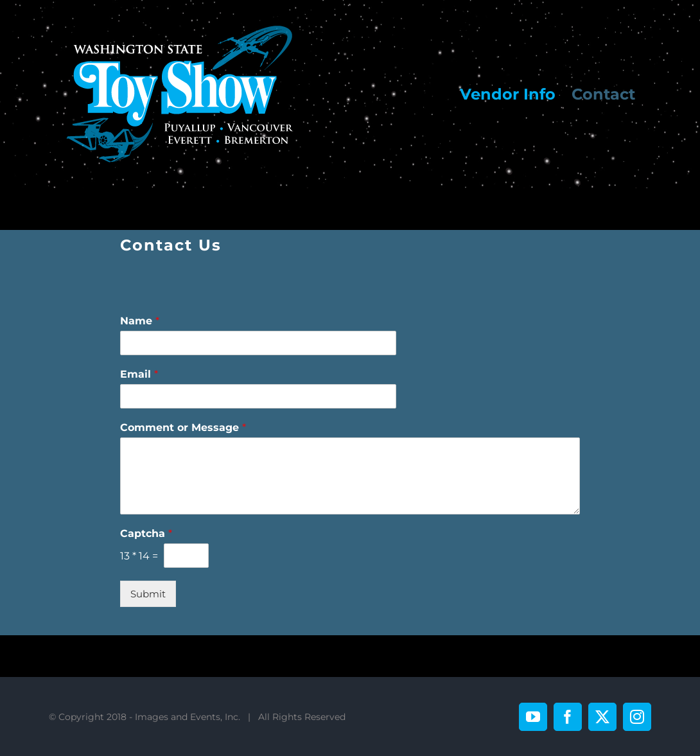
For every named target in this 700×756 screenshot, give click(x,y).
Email (139, 374)
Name (140, 321)
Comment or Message (183, 427)
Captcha (146, 533)
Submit (148, 594)
